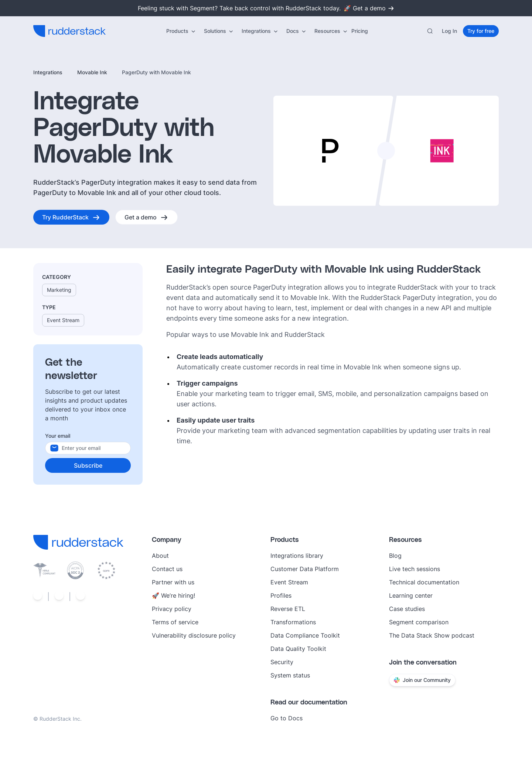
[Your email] (95, 448)
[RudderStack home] (69, 31)
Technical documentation (424, 582)
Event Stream (289, 582)
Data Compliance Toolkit (305, 635)
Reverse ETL (288, 609)
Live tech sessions (415, 569)
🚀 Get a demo (369, 8)
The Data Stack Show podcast (432, 635)
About (160, 556)
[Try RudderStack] (71, 217)
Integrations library (297, 556)
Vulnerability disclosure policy (194, 635)
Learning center (411, 595)
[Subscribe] (88, 465)
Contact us (167, 569)
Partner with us (173, 582)
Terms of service (175, 622)
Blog (395, 556)
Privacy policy (172, 609)
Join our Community (422, 680)
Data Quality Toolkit (298, 649)
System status (290, 675)
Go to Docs (287, 718)
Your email (58, 436)
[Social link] (38, 597)
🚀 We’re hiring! (173, 595)
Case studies (407, 609)
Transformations (293, 622)
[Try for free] (481, 31)
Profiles (281, 595)
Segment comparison (419, 622)
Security (282, 662)
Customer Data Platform (305, 569)
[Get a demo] (146, 217)
